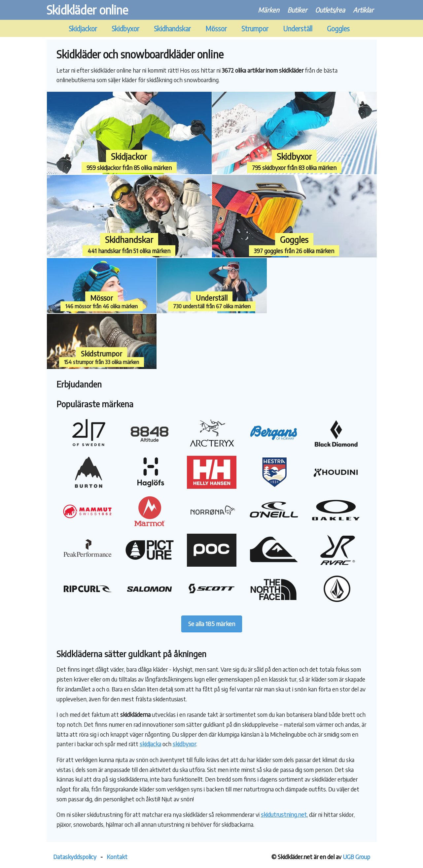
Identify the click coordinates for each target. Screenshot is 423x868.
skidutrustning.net (284, 814)
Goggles (338, 29)
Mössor (216, 29)
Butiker (297, 10)
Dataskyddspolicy (75, 857)
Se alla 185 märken (212, 624)
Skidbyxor (125, 29)
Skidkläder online (87, 10)
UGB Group (356, 857)
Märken (269, 10)
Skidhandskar (172, 29)
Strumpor (255, 29)
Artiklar (363, 10)
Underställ (298, 29)
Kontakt (117, 857)
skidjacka (150, 744)
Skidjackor (83, 29)
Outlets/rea (330, 10)
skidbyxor (184, 744)
